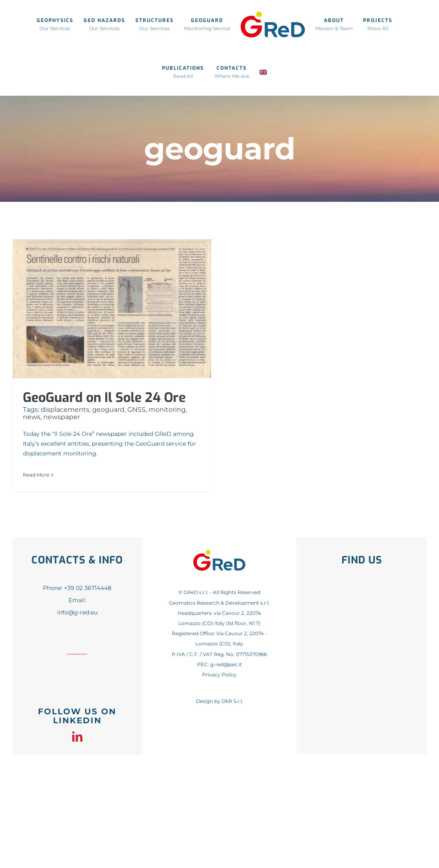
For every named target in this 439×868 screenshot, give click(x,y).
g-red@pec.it (226, 664)
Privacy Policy (219, 675)
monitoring (167, 410)
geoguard (108, 410)
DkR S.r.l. (232, 701)
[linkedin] (77, 737)
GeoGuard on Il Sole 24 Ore (104, 398)
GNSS (136, 410)
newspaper (62, 417)
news (32, 417)
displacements (65, 410)
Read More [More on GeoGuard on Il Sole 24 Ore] (36, 475)
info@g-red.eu (77, 612)
